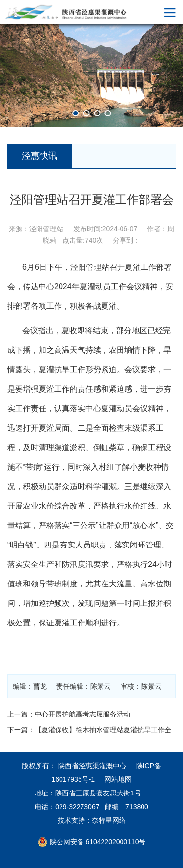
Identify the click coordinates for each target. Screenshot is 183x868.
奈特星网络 (109, 820)
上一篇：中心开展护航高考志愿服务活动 (69, 714)
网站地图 (118, 779)
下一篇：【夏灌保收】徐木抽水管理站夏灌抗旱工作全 (89, 730)
